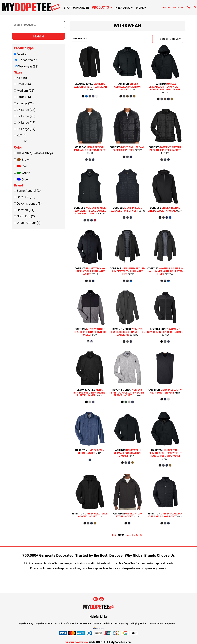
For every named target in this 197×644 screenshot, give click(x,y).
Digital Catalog (26, 623)
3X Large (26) (26, 116)
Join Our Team (155, 623)
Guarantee (86, 623)
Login (166, 8)
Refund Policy (71, 623)
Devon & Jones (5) (29, 204)
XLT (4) (22, 135)
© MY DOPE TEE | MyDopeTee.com (110, 642)
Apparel (22, 54)
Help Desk (170, 623)
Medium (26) (25, 91)
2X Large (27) (26, 110)
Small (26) (24, 84)
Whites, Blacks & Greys (37, 153)
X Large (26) (25, 103)
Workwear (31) (28, 66)
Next (121, 535)
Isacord (58, 623)
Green (26, 173)
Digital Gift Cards (44, 623)
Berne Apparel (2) (29, 191)
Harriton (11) (25, 210)
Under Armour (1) (29, 223)
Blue (25, 179)
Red (24, 166)
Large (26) (24, 97)
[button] (188, 7)
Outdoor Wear (27, 60)
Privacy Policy (122, 623)
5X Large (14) (26, 129)
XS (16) (22, 78)
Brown (26, 160)
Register (178, 8)
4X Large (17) (26, 122)
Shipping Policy (138, 623)
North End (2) (26, 216)
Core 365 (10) (26, 197)
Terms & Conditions (103, 623)
